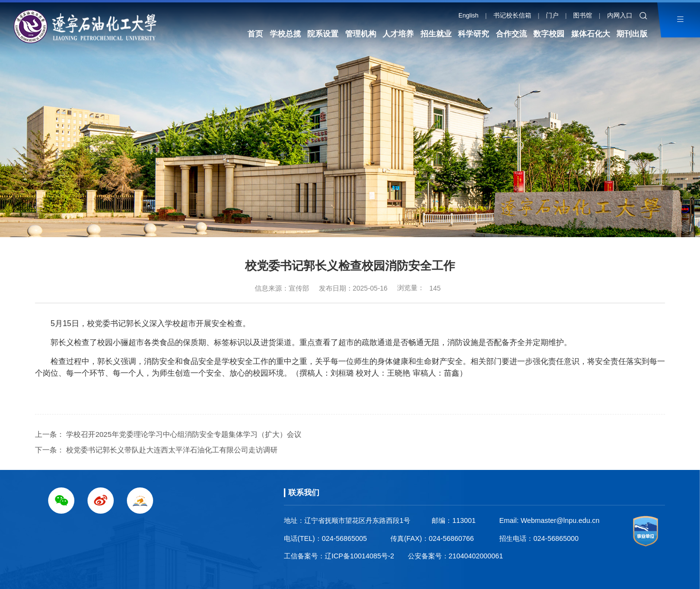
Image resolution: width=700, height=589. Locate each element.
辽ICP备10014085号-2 (359, 556)
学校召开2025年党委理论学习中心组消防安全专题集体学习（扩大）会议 (184, 434)
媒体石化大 (591, 34)
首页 (255, 34)
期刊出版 (632, 34)
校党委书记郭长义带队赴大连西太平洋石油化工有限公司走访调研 (172, 450)
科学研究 (473, 34)
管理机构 (361, 34)
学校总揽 (285, 34)
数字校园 (549, 34)
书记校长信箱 (512, 16)
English (468, 16)
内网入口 (620, 16)
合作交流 (511, 34)
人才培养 (398, 34)
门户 (552, 16)
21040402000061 (476, 556)
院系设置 (323, 34)
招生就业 (436, 34)
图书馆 (583, 16)
